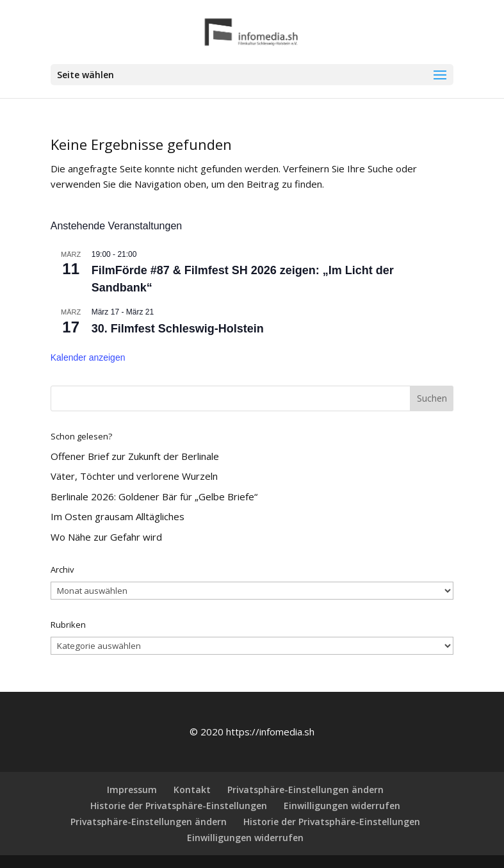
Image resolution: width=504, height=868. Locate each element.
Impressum (132, 790)
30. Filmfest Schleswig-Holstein (178, 329)
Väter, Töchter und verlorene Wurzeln (134, 476)
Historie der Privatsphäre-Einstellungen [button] (179, 806)
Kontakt (192, 790)
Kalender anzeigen (88, 357)
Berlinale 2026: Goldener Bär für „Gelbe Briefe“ (154, 496)
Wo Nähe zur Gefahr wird (106, 537)
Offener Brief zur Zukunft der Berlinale (135, 456)
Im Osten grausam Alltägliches (118, 516)
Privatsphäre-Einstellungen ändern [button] (305, 790)
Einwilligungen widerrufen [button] (342, 806)
